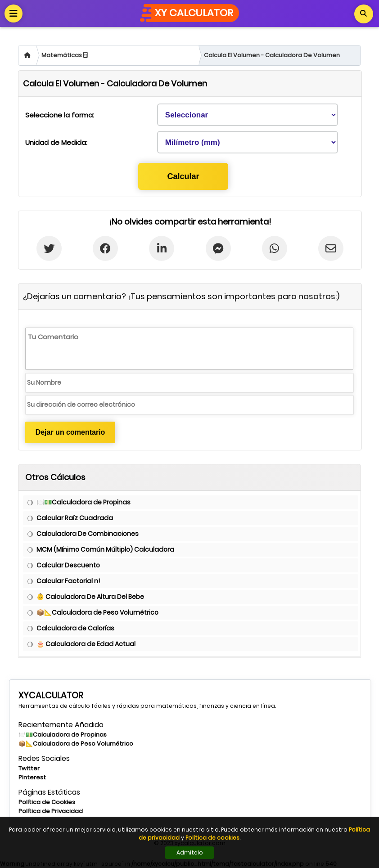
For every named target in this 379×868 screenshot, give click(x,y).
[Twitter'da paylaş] (49, 248)
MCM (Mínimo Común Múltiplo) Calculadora (105, 549)
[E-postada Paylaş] (331, 248)
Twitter (29, 768)
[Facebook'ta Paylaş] (105, 248)
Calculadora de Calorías (75, 628)
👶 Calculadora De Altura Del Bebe (90, 597)
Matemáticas (65, 55)
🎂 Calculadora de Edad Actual (86, 644)
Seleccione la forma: (60, 115)
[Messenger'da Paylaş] (218, 248)
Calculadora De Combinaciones (88, 534)
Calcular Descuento (68, 565)
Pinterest (32, 777)
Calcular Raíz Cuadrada (75, 518)
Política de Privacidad (51, 811)
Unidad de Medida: (56, 142)
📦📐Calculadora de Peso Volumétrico (97, 612)
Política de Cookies (47, 802)
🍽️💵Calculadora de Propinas (83, 502)
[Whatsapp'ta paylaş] (275, 248)
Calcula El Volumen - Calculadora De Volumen (272, 55)
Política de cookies (212, 838)
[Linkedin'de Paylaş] (162, 248)
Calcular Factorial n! (68, 581)
